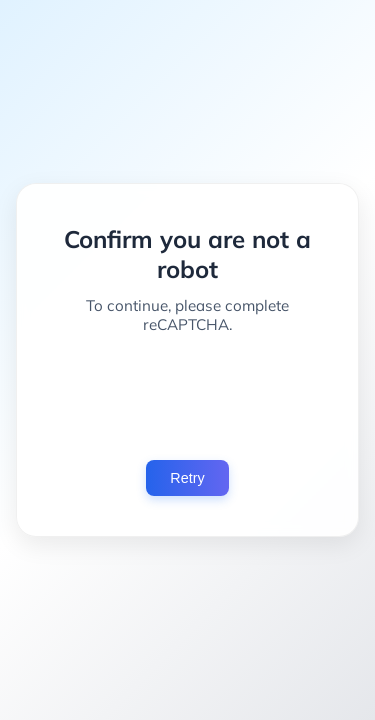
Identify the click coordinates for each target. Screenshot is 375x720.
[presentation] (188, 397)
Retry (187, 478)
